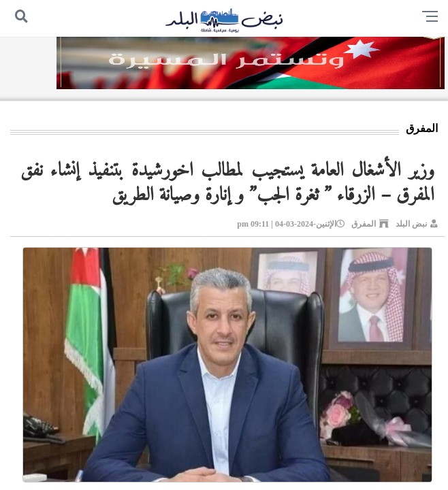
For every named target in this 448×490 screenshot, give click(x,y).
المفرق (364, 224)
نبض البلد (411, 224)
